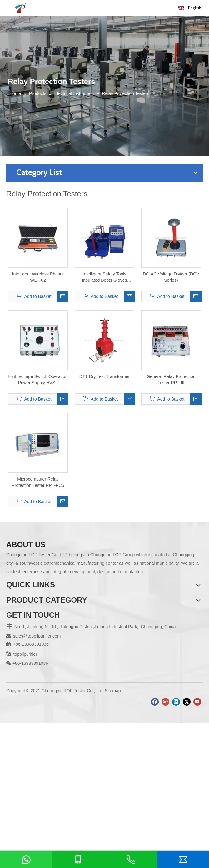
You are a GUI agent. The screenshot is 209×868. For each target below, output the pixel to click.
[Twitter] (187, 702)
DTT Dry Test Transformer (104, 376)
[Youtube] (197, 702)
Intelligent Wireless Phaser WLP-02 (38, 277)
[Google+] (165, 702)
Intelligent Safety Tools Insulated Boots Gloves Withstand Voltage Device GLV (104, 277)
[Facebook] (155, 702)
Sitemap (113, 691)
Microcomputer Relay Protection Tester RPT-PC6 (38, 482)
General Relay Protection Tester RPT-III (171, 380)
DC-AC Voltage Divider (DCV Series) (171, 277)
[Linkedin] (176, 702)
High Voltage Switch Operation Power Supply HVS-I (38, 380)
